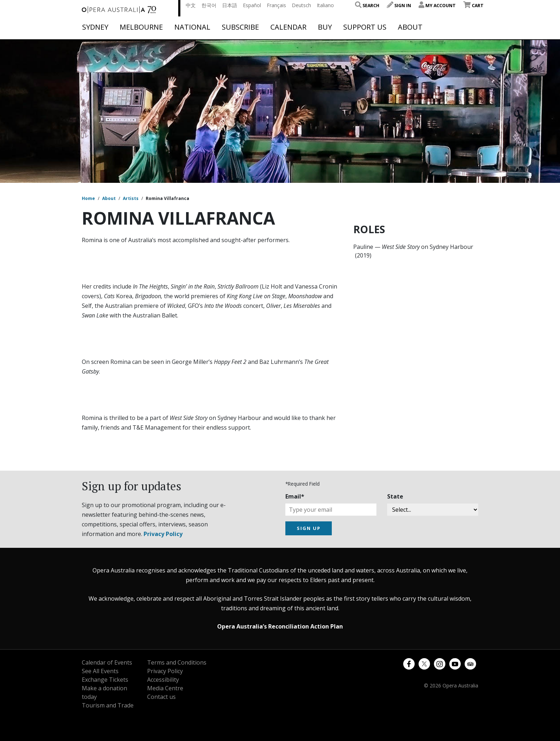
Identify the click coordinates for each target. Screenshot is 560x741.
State (395, 496)
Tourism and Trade (108, 705)
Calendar (288, 27)
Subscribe (240, 27)
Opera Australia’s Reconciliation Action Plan (280, 626)
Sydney (95, 27)
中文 (191, 5)
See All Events (100, 671)
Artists (131, 198)
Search (367, 6)
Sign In (399, 6)
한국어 (209, 5)
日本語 (230, 5)
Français (276, 5)
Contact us (161, 697)
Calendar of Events (107, 662)
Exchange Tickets (105, 680)
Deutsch (301, 5)
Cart (473, 6)
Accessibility (163, 680)
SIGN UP (309, 528)
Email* (295, 496)
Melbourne (141, 27)
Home (88, 198)
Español (252, 5)
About (410, 27)
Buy (325, 27)
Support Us (365, 27)
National (192, 27)
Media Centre (165, 688)
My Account (437, 6)
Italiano (325, 5)
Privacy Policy (163, 534)
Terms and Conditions (177, 662)
